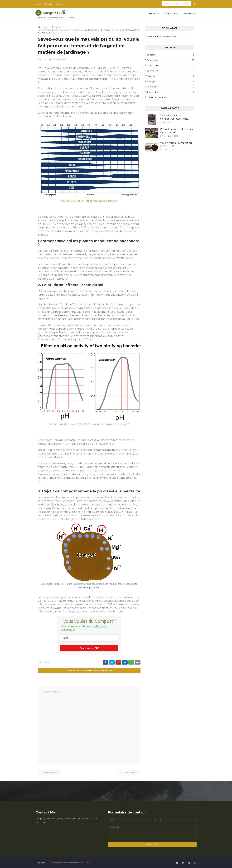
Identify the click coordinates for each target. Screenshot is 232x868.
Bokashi (170, 55)
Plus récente (50, 772)
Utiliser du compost (170, 97)
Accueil (39, 4)
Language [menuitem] (188, 14)
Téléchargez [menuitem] (171, 14)
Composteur (170, 65)
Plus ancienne (128, 772)
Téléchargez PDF (89, 648)
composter (170, 60)
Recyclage (170, 87)
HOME (43, 27)
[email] (89, 638)
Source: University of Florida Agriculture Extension (89, 201)
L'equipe (49, 4)
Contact (60, 4)
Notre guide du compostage (162, 37)
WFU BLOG (87, 862)
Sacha (43, 59)
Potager (57, 27)
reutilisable (170, 92)
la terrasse (170, 71)
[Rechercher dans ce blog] (177, 4)
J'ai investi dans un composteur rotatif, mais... (175, 117)
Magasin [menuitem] (154, 14)
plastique (170, 76)
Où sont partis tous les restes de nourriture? (176, 131)
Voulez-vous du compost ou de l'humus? (176, 145)
